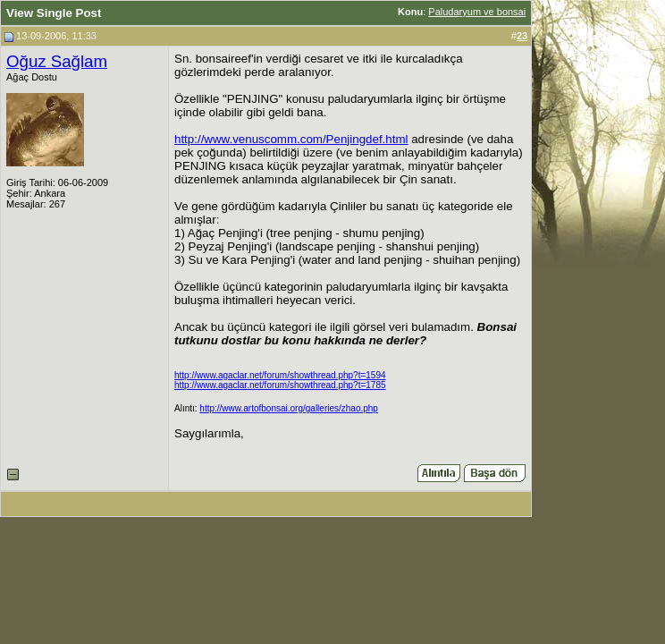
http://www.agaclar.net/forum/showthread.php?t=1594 (280, 375)
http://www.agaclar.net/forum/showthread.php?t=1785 (280, 385)
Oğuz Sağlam (57, 61)
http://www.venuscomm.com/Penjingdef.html (291, 139)
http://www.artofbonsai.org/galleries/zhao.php (289, 408)
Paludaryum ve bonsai (477, 12)
